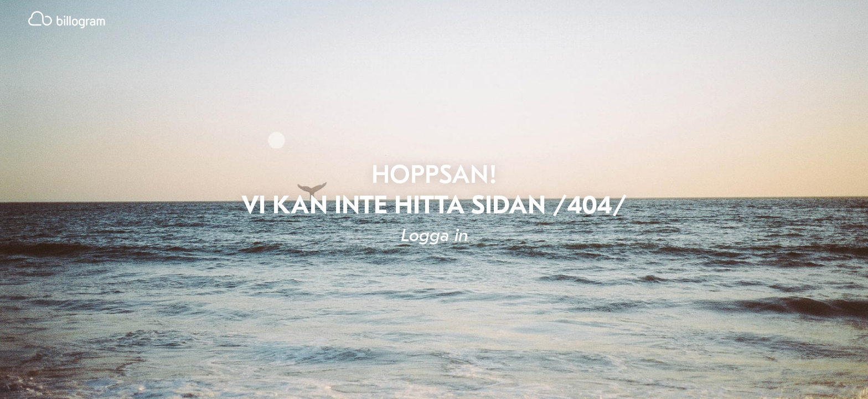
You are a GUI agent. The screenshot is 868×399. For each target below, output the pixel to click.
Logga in (434, 236)
